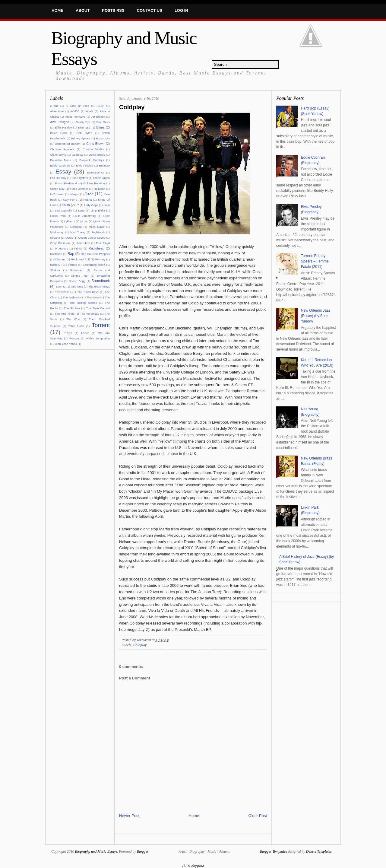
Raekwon (56, 254)
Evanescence (96, 172)
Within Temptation (98, 338)
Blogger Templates (274, 851)
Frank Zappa (101, 178)
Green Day (57, 189)
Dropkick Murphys (92, 160)
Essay (63, 172)
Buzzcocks (103, 138)
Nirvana (55, 238)
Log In (181, 10)
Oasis (69, 238)
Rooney (100, 259)
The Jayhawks (72, 297)
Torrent (101, 325)
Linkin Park (58, 216)
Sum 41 (60, 286)
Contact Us (150, 10)
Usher (85, 333)
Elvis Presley (85, 165)
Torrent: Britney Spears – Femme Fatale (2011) (315, 261)
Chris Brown (95, 144)
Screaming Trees (94, 265)
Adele (90, 111)
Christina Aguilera (62, 149)
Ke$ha (88, 200)
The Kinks (93, 297)
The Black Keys (88, 292)
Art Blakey (98, 117)
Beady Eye (83, 122)
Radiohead (96, 248)
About (83, 10)
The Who (73, 319)
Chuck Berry (58, 155)
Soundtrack (101, 281)
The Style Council (98, 308)
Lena (81, 210)
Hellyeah (99, 189)
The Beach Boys (99, 286)
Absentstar (57, 111)
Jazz (89, 194)
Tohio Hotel (76, 326)
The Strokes (72, 308)
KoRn (66, 205)
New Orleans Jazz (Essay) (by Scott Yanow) (316, 316)
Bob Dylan (84, 133)
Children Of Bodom (68, 144)
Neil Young (78, 232)
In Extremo (57, 194)
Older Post (258, 816)
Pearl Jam (83, 243)
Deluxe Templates (319, 851)
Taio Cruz (77, 286)
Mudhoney (57, 232)
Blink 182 (84, 127)
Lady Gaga (91, 205)
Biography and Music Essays (96, 851)
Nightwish (98, 232)
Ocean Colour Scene (92, 238)
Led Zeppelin (63, 210)
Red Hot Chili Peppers (95, 254)
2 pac (54, 106)
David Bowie (97, 155)
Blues (100, 127)
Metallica (76, 227)
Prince (78, 248)
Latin (107, 205)
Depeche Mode (61, 160)
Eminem (104, 165)
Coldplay (77, 155)
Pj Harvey (61, 248)
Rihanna (60, 259)
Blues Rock (59, 133)
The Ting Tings (64, 314)
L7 (77, 205)
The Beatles (63, 292)
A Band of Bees (78, 106)
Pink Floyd (103, 243)
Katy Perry (70, 200)
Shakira (55, 270)
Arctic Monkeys (75, 117)
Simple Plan (80, 276)
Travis (68, 333)
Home (57, 10)
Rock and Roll (80, 259)
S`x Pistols (70, 265)
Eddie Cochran (60, 165)
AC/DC (75, 111)
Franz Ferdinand (66, 183)
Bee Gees (103, 122)
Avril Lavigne (60, 122)
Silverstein (77, 270)
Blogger (143, 851)
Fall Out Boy (58, 178)
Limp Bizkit (98, 210)
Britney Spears (81, 138)
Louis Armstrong (84, 216)
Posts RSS (113, 10)
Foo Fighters (80, 178)
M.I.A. (84, 221)
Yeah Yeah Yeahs (65, 344)
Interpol (74, 194)
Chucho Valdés (93, 149)
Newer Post (129, 816)
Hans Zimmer (79, 189)
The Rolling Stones (83, 303)
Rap (71, 254)
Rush (53, 265)
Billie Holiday (63, 127)
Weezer (74, 338)
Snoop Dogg (77, 281)
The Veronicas (90, 314)
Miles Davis (96, 227)
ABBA (100, 106)
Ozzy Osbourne (60, 243)
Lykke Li (70, 221)
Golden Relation (94, 183)
